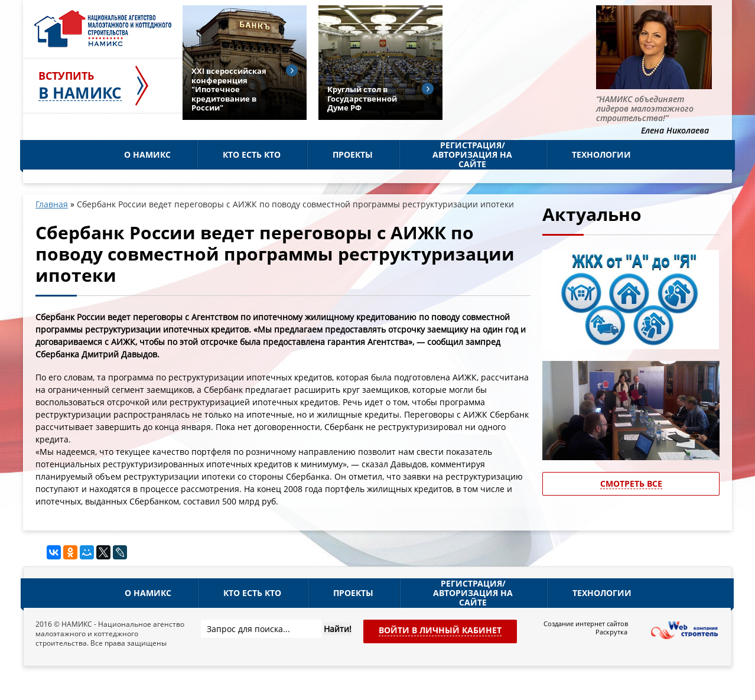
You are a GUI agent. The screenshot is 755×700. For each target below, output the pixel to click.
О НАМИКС (147, 154)
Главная (52, 204)
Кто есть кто (252, 154)
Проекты (353, 154)
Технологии (601, 154)
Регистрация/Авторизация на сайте (472, 155)
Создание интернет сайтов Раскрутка (585, 628)
